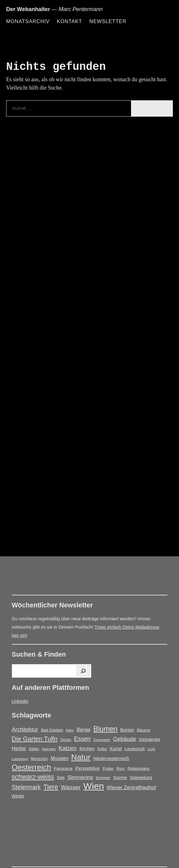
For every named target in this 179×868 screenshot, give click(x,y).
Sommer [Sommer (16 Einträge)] (103, 778)
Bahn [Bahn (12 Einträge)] (70, 730)
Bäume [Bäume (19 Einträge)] (143, 730)
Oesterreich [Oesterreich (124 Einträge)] (31, 767)
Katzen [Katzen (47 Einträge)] (68, 748)
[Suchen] (83, 671)
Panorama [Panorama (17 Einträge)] (63, 768)
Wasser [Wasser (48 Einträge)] (71, 787)
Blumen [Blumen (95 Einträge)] (105, 729)
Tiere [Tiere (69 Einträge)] (51, 787)
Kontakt (70, 21)
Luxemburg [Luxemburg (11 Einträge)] (20, 759)
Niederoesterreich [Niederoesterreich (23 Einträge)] (111, 758)
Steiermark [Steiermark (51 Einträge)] (26, 787)
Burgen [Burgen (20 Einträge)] (127, 730)
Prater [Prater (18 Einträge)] (108, 768)
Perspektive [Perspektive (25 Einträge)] (88, 768)
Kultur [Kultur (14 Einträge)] (102, 749)
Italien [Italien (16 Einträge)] (34, 749)
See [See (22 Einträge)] (61, 778)
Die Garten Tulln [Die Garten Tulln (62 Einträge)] (35, 739)
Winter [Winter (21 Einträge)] (18, 796)
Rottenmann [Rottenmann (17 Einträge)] (139, 768)
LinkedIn (20, 701)
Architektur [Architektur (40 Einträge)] (25, 730)
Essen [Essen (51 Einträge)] (82, 739)
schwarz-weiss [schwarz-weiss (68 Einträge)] (33, 777)
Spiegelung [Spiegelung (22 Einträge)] (141, 778)
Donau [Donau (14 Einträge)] (66, 740)
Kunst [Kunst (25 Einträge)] (116, 748)
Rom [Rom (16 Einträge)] (121, 768)
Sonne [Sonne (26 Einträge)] (120, 777)
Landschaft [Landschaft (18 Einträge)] (135, 749)
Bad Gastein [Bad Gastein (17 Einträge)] (52, 730)
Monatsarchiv (28, 21)
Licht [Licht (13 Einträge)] (151, 749)
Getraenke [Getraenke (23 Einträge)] (150, 739)
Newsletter (108, 21)
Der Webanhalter (28, 9)
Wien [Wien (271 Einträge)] (94, 786)
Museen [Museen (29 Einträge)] (60, 758)
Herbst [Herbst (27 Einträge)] (19, 748)
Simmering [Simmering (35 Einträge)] (80, 777)
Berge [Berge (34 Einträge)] (84, 730)
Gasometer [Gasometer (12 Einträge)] (102, 740)
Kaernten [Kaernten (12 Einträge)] (49, 749)
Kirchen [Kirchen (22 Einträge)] (87, 749)
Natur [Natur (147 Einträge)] (81, 757)
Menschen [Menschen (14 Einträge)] (39, 759)
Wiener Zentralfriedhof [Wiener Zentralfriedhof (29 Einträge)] (131, 787)
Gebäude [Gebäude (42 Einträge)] (124, 739)
